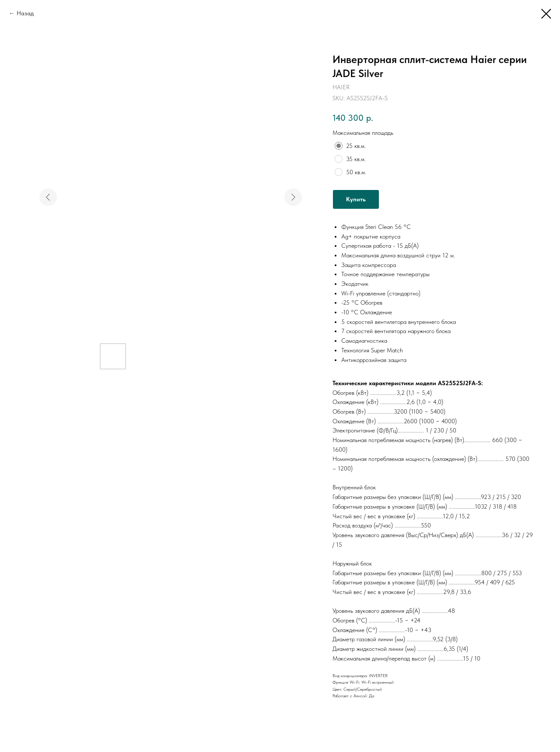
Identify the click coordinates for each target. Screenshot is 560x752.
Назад (25, 13)
